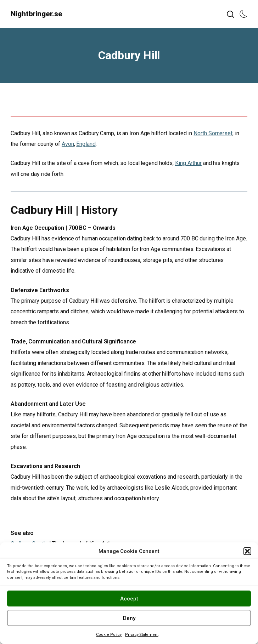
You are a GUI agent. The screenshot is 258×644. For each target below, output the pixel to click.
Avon (68, 144)
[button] (247, 551)
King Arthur (188, 163)
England (86, 144)
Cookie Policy (109, 635)
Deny (129, 618)
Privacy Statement (142, 635)
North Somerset (213, 133)
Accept (129, 599)
